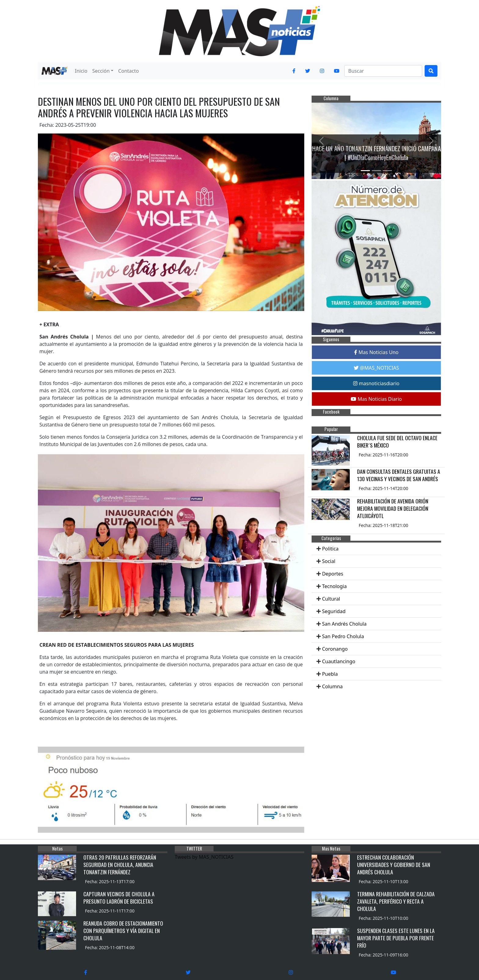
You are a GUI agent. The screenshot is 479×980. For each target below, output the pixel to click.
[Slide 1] (365, 171)
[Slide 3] (387, 171)
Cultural (331, 599)
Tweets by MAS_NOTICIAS (204, 857)
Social (329, 561)
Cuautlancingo (339, 661)
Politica (330, 549)
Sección (101, 71)
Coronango (335, 649)
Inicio (81, 71)
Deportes (333, 574)
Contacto (129, 71)
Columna (332, 686)
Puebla (330, 674)
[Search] (383, 71)
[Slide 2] (376, 171)
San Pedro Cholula (343, 636)
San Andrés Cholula (344, 624)
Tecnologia (334, 586)
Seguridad (334, 611)
